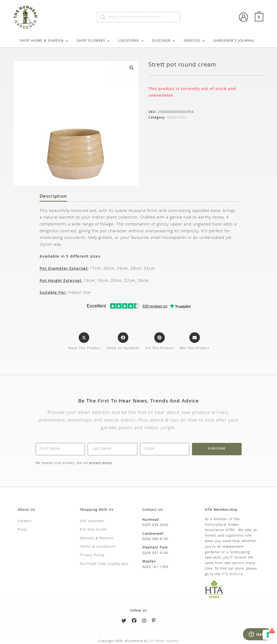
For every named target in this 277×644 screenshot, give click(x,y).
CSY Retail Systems (164, 641)
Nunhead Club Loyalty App (104, 564)
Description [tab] (53, 197)
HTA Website (233, 574)
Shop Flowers (93, 41)
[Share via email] (195, 342)
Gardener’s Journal (234, 41)
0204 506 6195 (155, 539)
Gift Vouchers (92, 521)
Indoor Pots (177, 118)
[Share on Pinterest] (159, 342)
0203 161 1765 (155, 567)
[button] (132, 68)
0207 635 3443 (155, 525)
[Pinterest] (154, 622)
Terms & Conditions (98, 547)
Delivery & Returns (97, 538)
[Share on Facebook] (123, 342)
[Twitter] (124, 622)
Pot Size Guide (93, 530)
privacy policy (100, 463)
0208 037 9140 (155, 553)
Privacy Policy (92, 555)
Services (194, 41)
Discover (164, 41)
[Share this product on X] (84, 342)
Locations (131, 41)
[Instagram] (144, 622)
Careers (25, 521)
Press (23, 530)
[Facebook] (134, 622)
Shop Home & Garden (44, 41)
